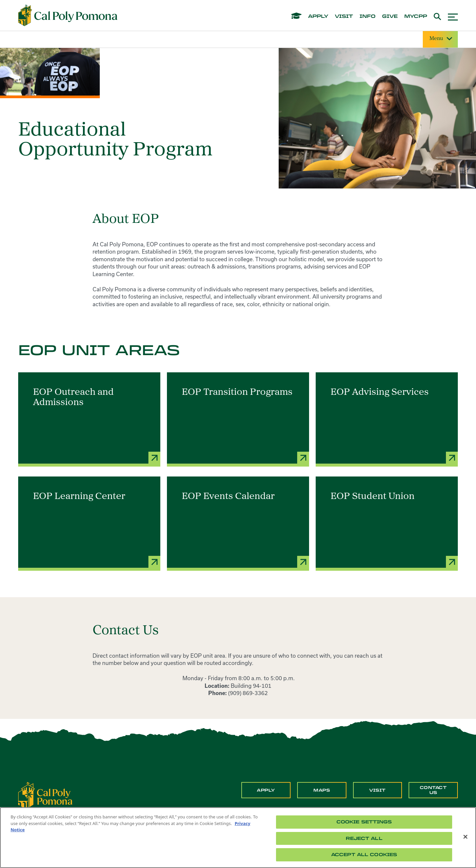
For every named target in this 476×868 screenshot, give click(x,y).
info (368, 17)
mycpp (416, 17)
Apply (266, 790)
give (390, 17)
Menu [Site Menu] (440, 39)
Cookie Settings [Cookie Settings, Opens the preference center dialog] (364, 822)
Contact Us (433, 790)
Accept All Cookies (364, 855)
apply (318, 17)
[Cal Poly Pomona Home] (68, 16)
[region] (238, 838)
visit (344, 17)
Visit (377, 790)
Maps (322, 790)
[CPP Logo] (45, 795)
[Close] (465, 837)
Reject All (364, 838)
